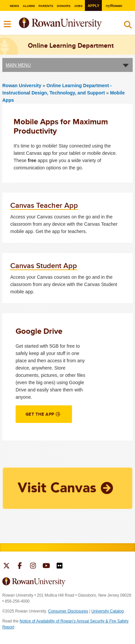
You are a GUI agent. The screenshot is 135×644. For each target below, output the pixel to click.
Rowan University (77, 24)
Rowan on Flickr (60, 566)
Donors (64, 6)
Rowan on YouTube (46, 566)
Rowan (114, 5)
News (14, 6)
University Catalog (108, 611)
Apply (93, 6)
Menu (8, 24)
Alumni (29, 6)
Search (128, 26)
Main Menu (18, 65)
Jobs (79, 6)
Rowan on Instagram (33, 566)
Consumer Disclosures (68, 611)
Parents (46, 6)
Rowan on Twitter (6, 566)
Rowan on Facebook (20, 566)
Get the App (40, 414)
